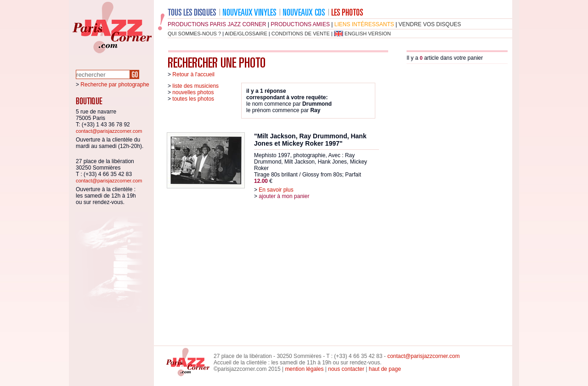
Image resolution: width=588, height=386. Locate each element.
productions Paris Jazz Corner (217, 24)
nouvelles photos (193, 92)
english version (368, 34)
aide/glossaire (246, 34)
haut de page (385, 369)
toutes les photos (193, 99)
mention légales (304, 369)
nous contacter (346, 369)
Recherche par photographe (115, 85)
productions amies (300, 24)
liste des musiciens (195, 86)
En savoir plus (276, 190)
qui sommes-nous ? (194, 34)
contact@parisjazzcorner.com (109, 131)
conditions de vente (301, 34)
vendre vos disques (430, 24)
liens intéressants (364, 24)
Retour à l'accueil (193, 74)
